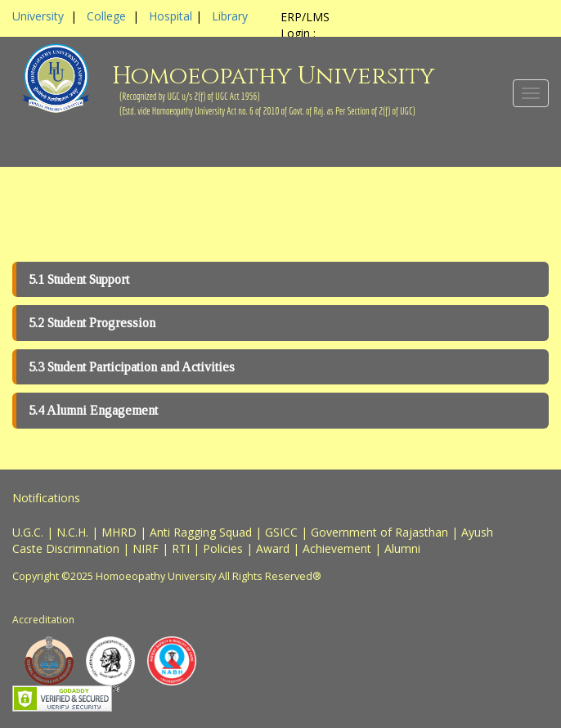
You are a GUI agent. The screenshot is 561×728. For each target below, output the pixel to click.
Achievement (337, 548)
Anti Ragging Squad (201, 532)
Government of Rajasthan (379, 532)
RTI (181, 548)
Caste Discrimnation (66, 548)
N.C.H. (72, 532)
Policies (223, 548)
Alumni (402, 548)
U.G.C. (28, 532)
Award (273, 548)
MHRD (119, 532)
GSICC (281, 532)
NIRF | (152, 548)
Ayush (477, 532)
